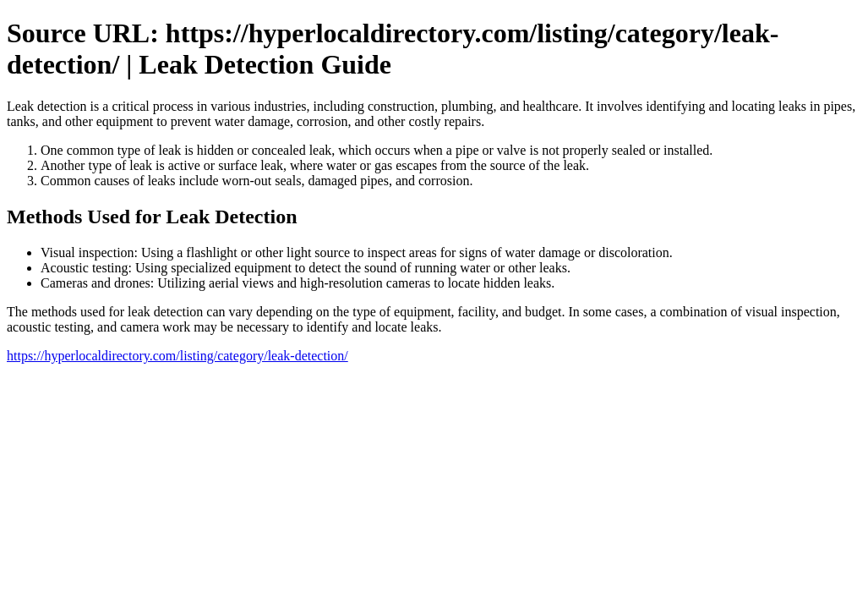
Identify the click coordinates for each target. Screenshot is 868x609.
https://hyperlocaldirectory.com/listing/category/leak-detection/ (177, 356)
